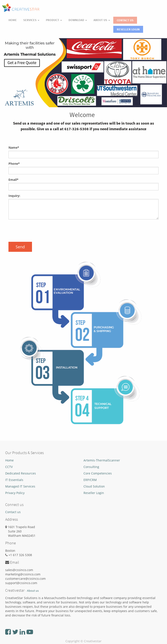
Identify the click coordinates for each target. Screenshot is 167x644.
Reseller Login (128, 29)
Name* (14, 147)
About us (33, 591)
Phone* (14, 164)
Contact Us (125, 20)
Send (20, 247)
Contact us (13, 512)
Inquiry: (14, 196)
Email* (13, 180)
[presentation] (42, 231)
